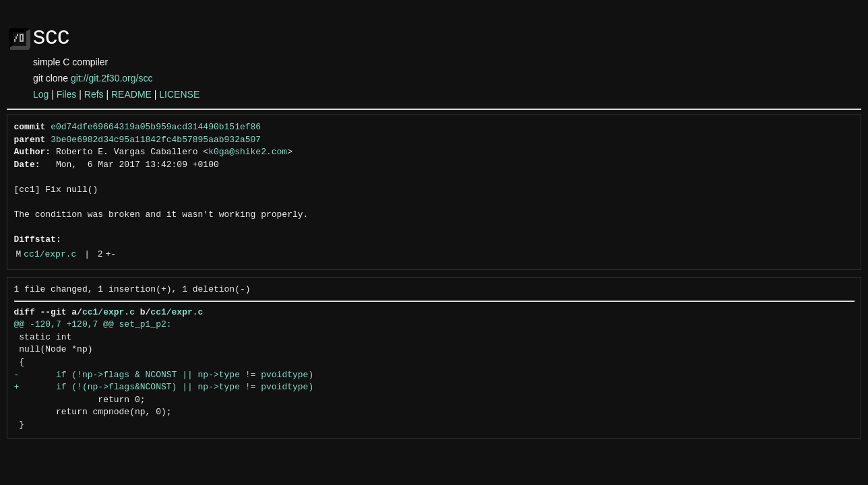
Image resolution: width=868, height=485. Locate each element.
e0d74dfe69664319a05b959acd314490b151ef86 (156, 127)
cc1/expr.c (50, 255)
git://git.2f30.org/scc (112, 78)
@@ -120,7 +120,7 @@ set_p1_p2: (93, 325)
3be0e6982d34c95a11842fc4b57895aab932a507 (156, 140)
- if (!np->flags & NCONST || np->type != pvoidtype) (164, 375)
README (131, 94)
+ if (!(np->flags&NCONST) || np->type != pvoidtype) (164, 387)
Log (41, 94)
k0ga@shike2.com (248, 152)
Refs (94, 94)
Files (67, 94)
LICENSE (179, 94)
